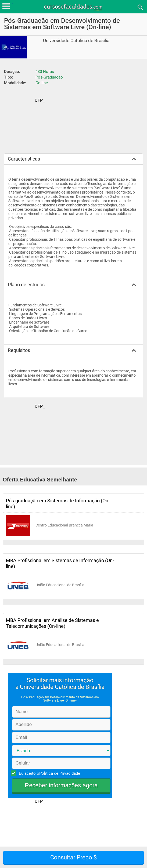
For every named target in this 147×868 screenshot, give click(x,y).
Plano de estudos (26, 285)
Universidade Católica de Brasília (76, 41)
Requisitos (19, 350)
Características (24, 159)
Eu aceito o (49, 773)
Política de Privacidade (60, 773)
